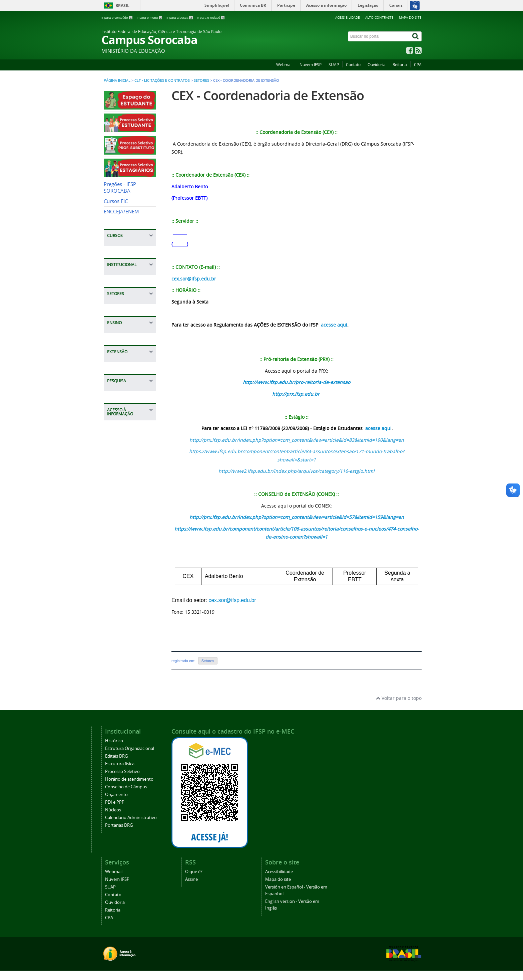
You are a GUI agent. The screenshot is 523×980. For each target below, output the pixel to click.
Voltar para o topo (399, 698)
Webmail (284, 65)
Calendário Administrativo (131, 818)
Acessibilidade (348, 17)
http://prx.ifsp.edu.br (296, 394)
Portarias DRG (119, 825)
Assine (191, 879)
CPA (418, 65)
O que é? (194, 872)
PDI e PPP (115, 802)
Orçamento (116, 795)
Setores (201, 80)
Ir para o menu (150, 18)
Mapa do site (410, 17)
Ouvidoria (377, 65)
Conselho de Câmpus (126, 787)
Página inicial (117, 80)
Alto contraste (379, 17)
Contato (353, 65)
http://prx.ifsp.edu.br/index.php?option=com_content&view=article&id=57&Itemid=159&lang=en (297, 517)
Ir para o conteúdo (117, 18)
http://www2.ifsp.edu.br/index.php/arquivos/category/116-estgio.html (297, 471)
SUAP (334, 65)
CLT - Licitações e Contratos (162, 80)
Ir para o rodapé (211, 18)
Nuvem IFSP (311, 65)
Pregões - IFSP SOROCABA (120, 187)
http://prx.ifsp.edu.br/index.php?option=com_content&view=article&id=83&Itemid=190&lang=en (297, 440)
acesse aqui (334, 325)
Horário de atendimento (129, 779)
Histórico (114, 741)
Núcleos (113, 810)
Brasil (122, 6)
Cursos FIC (116, 201)
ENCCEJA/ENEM (121, 212)
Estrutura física (120, 764)
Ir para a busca (180, 18)
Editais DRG (116, 756)
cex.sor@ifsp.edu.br (194, 279)
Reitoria (400, 65)
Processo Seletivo (122, 771)
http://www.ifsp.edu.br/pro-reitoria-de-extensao (297, 382)
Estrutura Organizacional (130, 748)
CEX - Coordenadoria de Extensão (268, 95)
